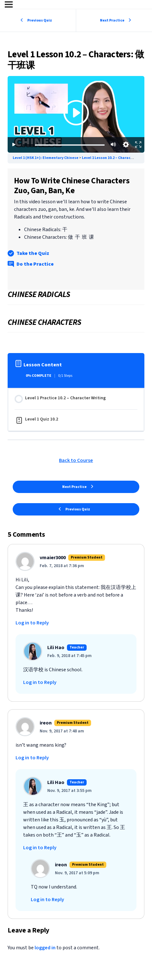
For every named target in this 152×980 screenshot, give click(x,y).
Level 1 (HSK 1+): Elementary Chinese (46, 158)
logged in (45, 948)
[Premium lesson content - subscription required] (76, 114)
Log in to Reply (32, 623)
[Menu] (9, 4)
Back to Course (76, 460)
